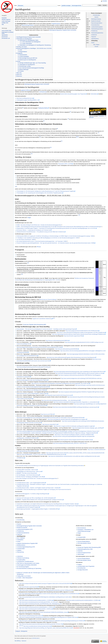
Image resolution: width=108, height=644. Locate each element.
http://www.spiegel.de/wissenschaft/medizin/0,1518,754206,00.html (82, 331)
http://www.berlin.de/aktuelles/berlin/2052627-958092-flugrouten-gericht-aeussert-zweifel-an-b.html (79, 373)
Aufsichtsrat (20, 556)
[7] (99, 133)
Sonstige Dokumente (83, 570)
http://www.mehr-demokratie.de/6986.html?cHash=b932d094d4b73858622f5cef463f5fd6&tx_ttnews (43, 612)
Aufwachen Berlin (43, 108)
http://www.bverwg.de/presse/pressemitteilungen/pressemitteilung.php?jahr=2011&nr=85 (41, 624)
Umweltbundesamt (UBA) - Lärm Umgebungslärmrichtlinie (31, 483)
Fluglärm (80, 565)
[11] (62, 141)
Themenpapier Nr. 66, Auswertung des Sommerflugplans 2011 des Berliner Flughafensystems (39, 193)
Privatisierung (94, 31)
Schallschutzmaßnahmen (23, 533)
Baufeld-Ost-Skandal (96, 21)
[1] (65, 21)
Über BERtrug (18, 641)
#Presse (39, 247)
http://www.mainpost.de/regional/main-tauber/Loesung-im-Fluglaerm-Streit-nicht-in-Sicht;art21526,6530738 (45, 584)
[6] (57, 129)
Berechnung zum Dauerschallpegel (48, 299)
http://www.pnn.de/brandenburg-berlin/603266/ (66, 349)
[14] (16, 186)
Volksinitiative (94, 94)
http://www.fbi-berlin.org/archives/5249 (29, 587)
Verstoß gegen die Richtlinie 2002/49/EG (27, 565)
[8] (40, 137)
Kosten (93, 43)
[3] (70, 112)
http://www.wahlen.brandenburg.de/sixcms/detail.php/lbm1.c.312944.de (37, 607)
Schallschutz (94, 35)
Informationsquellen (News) (84, 543)
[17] (54, 318)
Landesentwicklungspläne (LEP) (25, 529)
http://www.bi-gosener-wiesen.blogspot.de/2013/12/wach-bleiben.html (75, 440)
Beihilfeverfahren (21, 545)
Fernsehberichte (82, 568)
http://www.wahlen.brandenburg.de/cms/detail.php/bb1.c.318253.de (36, 609)
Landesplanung (43, 92)
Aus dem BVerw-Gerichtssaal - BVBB (26, 239)
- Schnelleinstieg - (96, 15)
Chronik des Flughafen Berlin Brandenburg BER (34, 325)
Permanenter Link (6, 38)
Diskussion (20, 5)
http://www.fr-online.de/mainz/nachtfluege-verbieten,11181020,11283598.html (74, 435)
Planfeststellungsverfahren (97, 29)
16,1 (22, 626)
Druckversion (5, 37)
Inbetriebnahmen (95, 39)
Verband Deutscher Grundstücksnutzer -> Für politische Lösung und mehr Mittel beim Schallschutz (40, 232)
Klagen (98, 45)
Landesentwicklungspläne (97, 27)
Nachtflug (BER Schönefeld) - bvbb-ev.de (27, 470)
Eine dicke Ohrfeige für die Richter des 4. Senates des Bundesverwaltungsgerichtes (37, 478)
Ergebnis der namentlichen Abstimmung (42, 319)
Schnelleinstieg (21, 520)
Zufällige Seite (5, 23)
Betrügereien (24, 631)
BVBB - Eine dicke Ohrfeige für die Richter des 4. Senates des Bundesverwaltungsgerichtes (39, 225)
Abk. (94, 45)
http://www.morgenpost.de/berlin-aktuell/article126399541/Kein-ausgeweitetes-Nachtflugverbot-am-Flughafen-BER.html (48, 617)
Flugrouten (94, 37)
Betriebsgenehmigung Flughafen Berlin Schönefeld (37, 84)
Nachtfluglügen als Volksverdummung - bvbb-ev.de (29, 471)
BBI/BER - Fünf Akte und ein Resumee (26, 473)
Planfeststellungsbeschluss (97, 33)
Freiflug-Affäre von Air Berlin (24, 576)
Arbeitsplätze (20, 540)
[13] (32, 154)
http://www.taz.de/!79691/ (47, 414)
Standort (19, 524)
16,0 (20, 626)
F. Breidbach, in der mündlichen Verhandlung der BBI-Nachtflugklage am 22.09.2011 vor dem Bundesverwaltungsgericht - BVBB (48, 238)
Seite (15, 5)
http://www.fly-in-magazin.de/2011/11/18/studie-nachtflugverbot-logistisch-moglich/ (74, 426)
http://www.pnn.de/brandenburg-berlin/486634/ (57, 340)
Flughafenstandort (56, 24)
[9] (77, 137)
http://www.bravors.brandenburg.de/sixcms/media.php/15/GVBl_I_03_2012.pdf (38, 602)
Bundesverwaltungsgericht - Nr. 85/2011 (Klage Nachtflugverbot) (32, 494)
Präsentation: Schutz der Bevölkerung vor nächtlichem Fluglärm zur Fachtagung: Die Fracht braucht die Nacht (43, 489)
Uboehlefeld (76, 628)
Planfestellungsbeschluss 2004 (85, 549)
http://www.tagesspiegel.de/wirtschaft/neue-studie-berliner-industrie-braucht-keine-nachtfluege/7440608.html (78, 334)
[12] (51, 147)
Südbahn (19, 550)
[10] (78, 137)
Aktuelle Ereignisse (6, 20)
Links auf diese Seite (6, 31)
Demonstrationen (82, 528)
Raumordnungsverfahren (97, 23)
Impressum (24, 641)
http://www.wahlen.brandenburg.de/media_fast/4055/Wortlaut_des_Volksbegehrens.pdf (40, 604)
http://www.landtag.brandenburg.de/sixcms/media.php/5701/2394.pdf (33, 367)
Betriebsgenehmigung (96, 19)
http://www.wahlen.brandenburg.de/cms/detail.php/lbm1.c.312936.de (36, 600)
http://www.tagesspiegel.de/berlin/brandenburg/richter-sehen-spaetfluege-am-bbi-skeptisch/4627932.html (79, 372)
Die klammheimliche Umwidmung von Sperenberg (29, 568)
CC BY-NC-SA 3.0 (36, 638)
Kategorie (18, 631)
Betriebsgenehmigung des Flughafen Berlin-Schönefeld (63, 30)
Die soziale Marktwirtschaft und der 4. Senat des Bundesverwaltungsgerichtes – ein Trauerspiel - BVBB (42, 241)
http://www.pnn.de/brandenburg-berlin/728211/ (31, 616)
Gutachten (80, 551)
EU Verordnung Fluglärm (23, 567)
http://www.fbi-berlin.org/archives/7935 (73, 336)
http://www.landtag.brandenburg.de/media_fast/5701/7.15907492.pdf (70, 443)
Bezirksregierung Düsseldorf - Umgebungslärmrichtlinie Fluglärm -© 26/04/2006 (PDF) (38, 509)
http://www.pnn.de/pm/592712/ (50, 424)
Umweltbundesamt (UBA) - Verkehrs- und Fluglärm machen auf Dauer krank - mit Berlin (38, 488)
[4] (68, 119)
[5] (44, 121)
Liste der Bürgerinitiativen (84, 541)
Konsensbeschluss (95, 25)
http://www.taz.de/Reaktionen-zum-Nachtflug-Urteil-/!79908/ (31, 390)
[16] (28, 263)
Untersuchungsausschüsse (84, 553)
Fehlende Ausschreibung (23, 558)
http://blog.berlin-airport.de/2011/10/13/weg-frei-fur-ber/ (58, 395)
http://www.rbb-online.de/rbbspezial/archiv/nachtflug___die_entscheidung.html (60, 400)
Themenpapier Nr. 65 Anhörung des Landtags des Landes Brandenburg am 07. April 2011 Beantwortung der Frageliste (45, 191)
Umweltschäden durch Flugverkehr (86, 566)
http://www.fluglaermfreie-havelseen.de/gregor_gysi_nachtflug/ (87, 428)
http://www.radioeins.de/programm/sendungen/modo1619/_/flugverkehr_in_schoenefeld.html (76, 402)
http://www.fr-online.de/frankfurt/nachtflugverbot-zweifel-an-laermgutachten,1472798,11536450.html (81, 333)
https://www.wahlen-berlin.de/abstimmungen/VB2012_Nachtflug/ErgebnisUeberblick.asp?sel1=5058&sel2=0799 (46, 590)
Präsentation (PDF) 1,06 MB (65, 164)
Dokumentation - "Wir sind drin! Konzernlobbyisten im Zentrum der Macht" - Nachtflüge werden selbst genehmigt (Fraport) (46, 329)
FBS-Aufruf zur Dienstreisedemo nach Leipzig (28, 563)
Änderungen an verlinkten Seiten (8, 33)
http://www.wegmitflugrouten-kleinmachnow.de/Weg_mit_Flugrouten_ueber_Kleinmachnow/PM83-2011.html (45, 628)
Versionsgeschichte (76, 5)
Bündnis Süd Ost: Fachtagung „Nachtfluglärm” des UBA (30, 477)
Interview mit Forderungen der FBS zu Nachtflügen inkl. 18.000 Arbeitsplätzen (35, 498)
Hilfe (3, 25)
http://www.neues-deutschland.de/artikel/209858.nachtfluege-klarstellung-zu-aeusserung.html (75, 407)
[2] (23, 108)
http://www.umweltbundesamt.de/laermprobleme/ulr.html (37, 626)
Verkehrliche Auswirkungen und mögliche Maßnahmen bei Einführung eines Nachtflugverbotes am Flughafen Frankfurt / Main (47, 504)
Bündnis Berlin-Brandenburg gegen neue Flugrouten (73, 94)
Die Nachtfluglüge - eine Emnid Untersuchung (28, 475)
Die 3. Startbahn (21, 538)
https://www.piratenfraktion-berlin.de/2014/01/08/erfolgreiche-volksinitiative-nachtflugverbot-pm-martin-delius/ (46, 597)
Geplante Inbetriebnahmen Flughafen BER (27, 543)
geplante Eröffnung (26, 90)
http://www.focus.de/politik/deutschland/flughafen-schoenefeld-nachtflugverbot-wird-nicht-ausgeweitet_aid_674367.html (60, 383)
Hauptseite (4, 18)
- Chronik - (96, 47)
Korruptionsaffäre (21, 560)
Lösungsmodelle (82, 537)
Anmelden (105, 1)
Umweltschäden (21, 549)
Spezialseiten (5, 35)
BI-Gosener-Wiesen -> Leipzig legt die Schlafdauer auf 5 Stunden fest (34, 230)
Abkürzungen (81, 554)
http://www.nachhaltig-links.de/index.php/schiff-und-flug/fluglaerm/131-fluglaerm (67, 419)
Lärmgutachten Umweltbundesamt (25, 561)
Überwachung (20, 552)
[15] (79, 215)
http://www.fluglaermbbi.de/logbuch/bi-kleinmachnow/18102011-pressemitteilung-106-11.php (39, 347)
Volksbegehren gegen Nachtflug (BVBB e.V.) (27, 100)
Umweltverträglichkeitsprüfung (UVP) (26, 547)
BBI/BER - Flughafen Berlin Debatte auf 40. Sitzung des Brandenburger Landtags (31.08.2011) (40, 500)
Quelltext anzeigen (66, 5)
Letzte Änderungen (6, 21)
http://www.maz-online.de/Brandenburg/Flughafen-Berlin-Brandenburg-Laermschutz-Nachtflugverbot (71, 357)
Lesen (59, 5)
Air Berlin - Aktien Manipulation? (25, 578)
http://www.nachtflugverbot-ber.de (25, 98)
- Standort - (96, 17)
